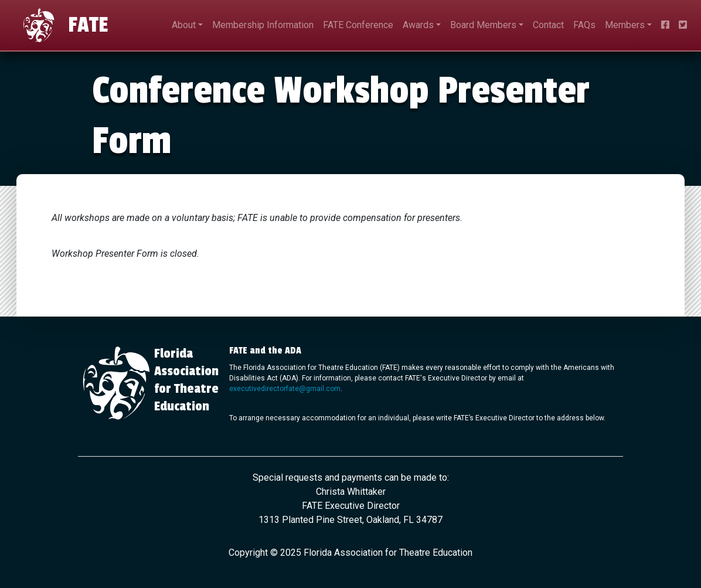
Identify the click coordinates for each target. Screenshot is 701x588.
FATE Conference (358, 25)
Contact (548, 25)
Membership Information (263, 25)
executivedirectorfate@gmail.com (285, 389)
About (184, 25)
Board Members (483, 25)
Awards (418, 25)
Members (625, 25)
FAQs (584, 25)
